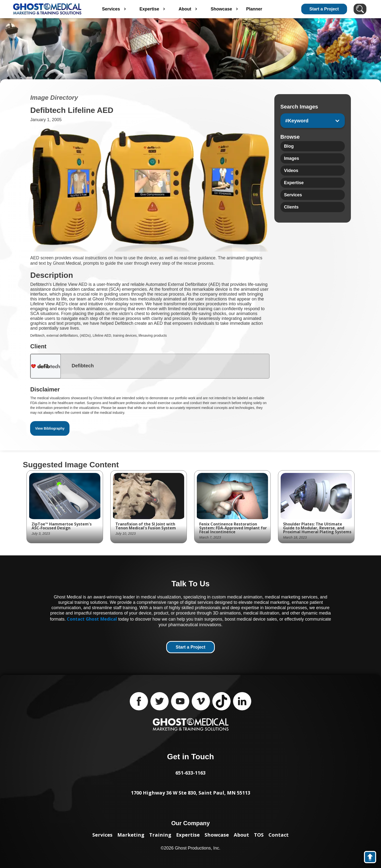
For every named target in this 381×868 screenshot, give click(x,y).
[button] (313, 121)
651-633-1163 (190, 773)
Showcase (217, 835)
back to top (372, 858)
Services (102, 835)
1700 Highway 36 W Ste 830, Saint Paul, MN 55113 (191, 793)
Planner (269, 9)
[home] (47, 9)
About (241, 835)
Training (160, 835)
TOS (259, 835)
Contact (279, 835)
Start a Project (324, 9)
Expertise (188, 835)
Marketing (131, 835)
